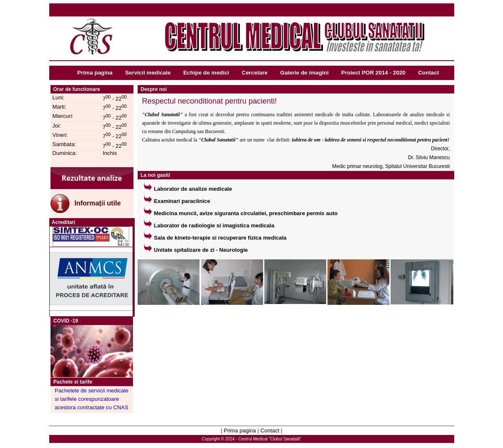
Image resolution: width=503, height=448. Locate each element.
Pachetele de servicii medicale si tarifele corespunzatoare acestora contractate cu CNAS (92, 399)
